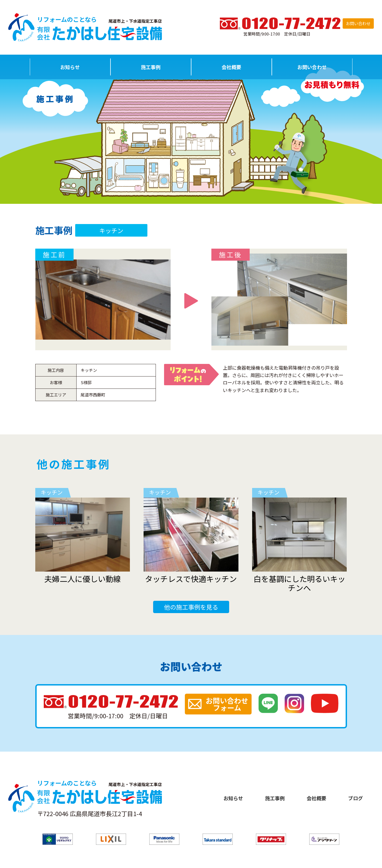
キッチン (111, 230)
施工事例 (151, 67)
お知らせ (70, 67)
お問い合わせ (358, 23)
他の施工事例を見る (191, 607)
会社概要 (231, 67)
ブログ (355, 798)
